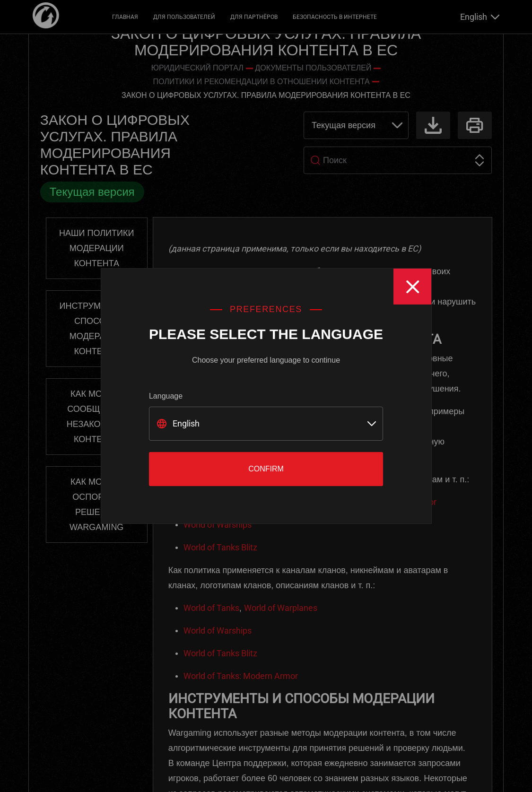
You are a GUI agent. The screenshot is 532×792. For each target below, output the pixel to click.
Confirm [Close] (266, 469)
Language (166, 396)
